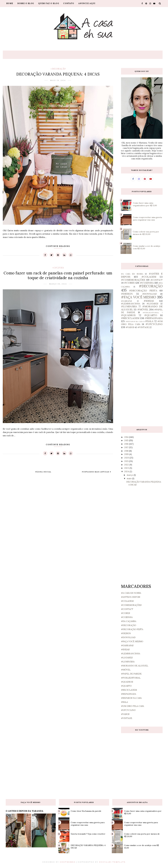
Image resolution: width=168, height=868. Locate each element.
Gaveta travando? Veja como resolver (88, 834)
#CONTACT (157, 280)
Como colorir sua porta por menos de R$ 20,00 (146, 233)
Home (10, 3)
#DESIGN (127, 294)
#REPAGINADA (154, 318)
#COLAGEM (149, 277)
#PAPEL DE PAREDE (131, 674)
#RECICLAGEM (130, 318)
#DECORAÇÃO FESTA (143, 291)
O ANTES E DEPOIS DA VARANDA (25, 811)
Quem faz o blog (49, 3)
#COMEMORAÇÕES (133, 280)
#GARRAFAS (126, 301)
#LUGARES (152, 304)
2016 (127, 444)
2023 (127, 468)
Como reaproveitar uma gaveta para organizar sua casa (147, 219)
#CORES (129, 283)
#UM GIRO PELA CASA (132, 706)
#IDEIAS (149, 301)
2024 (127, 471)
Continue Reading (58, 246)
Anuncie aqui (87, 3)
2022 (127, 465)
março (130, 475)
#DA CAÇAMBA (129, 621)
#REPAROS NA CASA (134, 321)
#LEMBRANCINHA (131, 304)
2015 (127, 440)
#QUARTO (151, 315)
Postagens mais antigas (96, 472)
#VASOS (130, 327)
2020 (127, 458)
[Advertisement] (142, 378)
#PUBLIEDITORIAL (151, 313)
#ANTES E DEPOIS (131, 597)
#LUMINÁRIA (129, 306)
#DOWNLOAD (150, 294)
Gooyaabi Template (112, 862)
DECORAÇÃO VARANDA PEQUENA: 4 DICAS (58, 74)
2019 (127, 454)
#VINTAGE (143, 327)
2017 (127, 447)
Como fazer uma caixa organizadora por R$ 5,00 (145, 204)
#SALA (149, 321)
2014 (127, 437)
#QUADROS (128, 315)
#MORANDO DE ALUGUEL (135, 666)
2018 (127, 451)
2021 (127, 461)
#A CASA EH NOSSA (132, 274)
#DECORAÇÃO (58, 69)
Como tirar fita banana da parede (86, 811)
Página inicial (43, 472)
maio (129, 478)
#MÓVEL (143, 309)
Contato (69, 3)
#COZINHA (58, 268)
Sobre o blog (26, 3)
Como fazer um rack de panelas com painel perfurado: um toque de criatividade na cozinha (58, 275)
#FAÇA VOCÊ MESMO (139, 297)
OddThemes (67, 862)
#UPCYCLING (154, 324)
